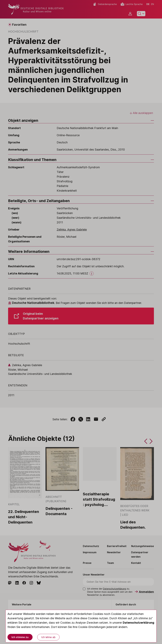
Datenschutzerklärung (138, 623)
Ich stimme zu (20, 637)
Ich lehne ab (48, 637)
